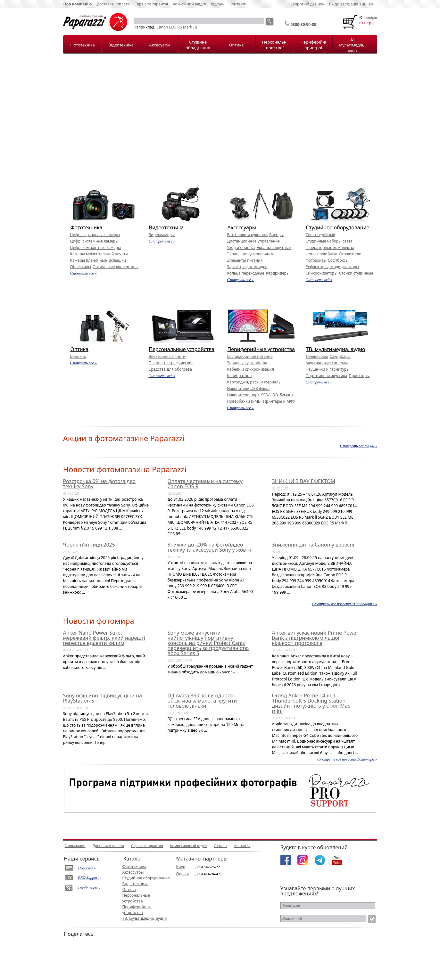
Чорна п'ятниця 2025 (89, 545)
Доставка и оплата (108, 846)
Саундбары (340, 356)
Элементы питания (245, 260)
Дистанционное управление (253, 241)
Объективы (81, 267)
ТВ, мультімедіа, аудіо (352, 45)
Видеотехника (166, 227)
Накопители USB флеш (249, 388)
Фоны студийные (322, 254)
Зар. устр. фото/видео (247, 267)
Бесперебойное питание (250, 356)
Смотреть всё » (83, 273)
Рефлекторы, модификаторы (332, 267)
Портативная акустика (327, 376)
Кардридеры (278, 273)
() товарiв (368, 17)
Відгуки (218, 4)
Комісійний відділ (189, 4)
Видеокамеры (162, 235)
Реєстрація (348, 4)
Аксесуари (159, 45)
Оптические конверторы (116, 267)
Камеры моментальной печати (99, 254)
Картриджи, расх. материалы (254, 382)
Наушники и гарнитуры (328, 369)
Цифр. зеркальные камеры (95, 235)
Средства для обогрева (170, 369)
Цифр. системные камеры (94, 241)
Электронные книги (167, 356)
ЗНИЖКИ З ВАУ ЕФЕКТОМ (304, 481)
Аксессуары (242, 227)
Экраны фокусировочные (251, 254)
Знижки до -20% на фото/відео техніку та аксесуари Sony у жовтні (210, 547)
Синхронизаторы (322, 273)
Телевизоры (317, 356)
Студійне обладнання (198, 45)
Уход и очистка (241, 247)
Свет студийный (321, 235)
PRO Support (88, 877)
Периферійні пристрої (313, 45)
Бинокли (78, 356)
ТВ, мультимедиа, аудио (336, 349)
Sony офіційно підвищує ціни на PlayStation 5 (103, 698)
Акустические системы (327, 363)
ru (371, 4)
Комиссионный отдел (188, 846)
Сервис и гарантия (147, 846)
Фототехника (87, 227)
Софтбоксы (338, 260)
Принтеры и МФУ (279, 401)
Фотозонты (316, 260)
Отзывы (220, 846)
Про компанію (78, 4)
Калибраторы (240, 376)
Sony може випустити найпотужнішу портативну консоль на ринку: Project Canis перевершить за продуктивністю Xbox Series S (208, 643)
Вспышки (117, 260)
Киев (181, 867)
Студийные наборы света (329, 241)
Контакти (238, 4)
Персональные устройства (182, 349)
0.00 (363, 23)
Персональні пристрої (275, 45)
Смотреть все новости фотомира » (347, 759)
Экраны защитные (274, 247)
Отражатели (350, 254)
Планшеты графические (171, 363)
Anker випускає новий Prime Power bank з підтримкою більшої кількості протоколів (315, 638)
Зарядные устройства (247, 363)
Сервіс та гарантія (151, 4)
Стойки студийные (356, 273)
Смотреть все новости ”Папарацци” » (345, 604)
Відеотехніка (121, 45)
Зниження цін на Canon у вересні (313, 545)
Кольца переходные (246, 273)
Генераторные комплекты (330, 247)
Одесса (183, 874)
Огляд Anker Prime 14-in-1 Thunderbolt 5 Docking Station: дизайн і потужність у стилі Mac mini (311, 703)
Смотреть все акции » (359, 446)
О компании (75, 846)
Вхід (333, 4)
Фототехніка (82, 45)
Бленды (276, 235)
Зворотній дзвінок (307, 4)
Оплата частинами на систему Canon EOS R (205, 484)
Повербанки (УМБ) (245, 401)
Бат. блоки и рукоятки (248, 235)
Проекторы (359, 376)
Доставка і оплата (113, 4)
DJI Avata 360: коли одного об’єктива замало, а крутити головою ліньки (202, 701)
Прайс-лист (88, 888)
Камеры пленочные (89, 260)
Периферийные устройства (261, 349)
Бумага (286, 395)
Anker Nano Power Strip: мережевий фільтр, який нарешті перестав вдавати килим (104, 638)
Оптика (237, 45)
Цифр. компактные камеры (95, 247)
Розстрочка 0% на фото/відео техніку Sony (99, 484)
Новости (86, 868)
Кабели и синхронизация (251, 369)
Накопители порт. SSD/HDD (253, 395)
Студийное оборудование (338, 227)
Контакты (242, 846)
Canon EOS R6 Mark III (177, 27)
